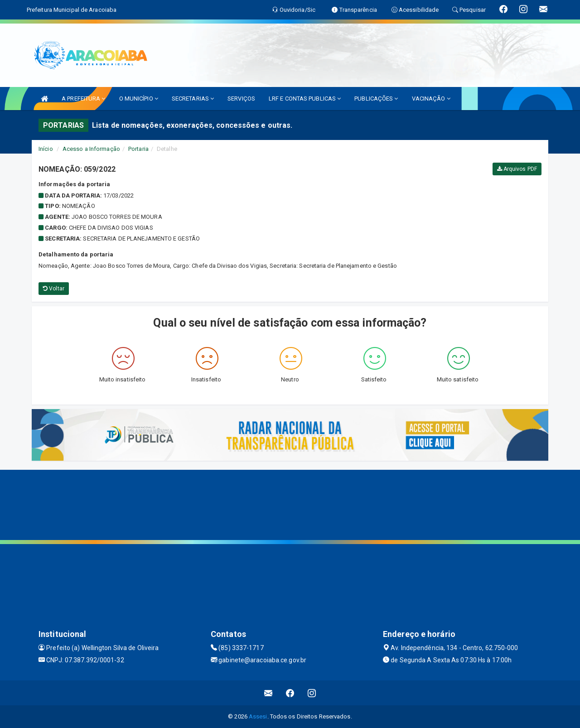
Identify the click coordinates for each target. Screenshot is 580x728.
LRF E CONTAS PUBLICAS (305, 99)
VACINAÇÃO (431, 99)
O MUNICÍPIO (139, 99)
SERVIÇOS (241, 99)
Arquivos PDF (517, 169)
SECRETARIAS (193, 99)
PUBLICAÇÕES (376, 99)
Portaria (138, 149)
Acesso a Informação (91, 149)
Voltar (54, 289)
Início (46, 149)
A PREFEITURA (83, 99)
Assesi (258, 716)
